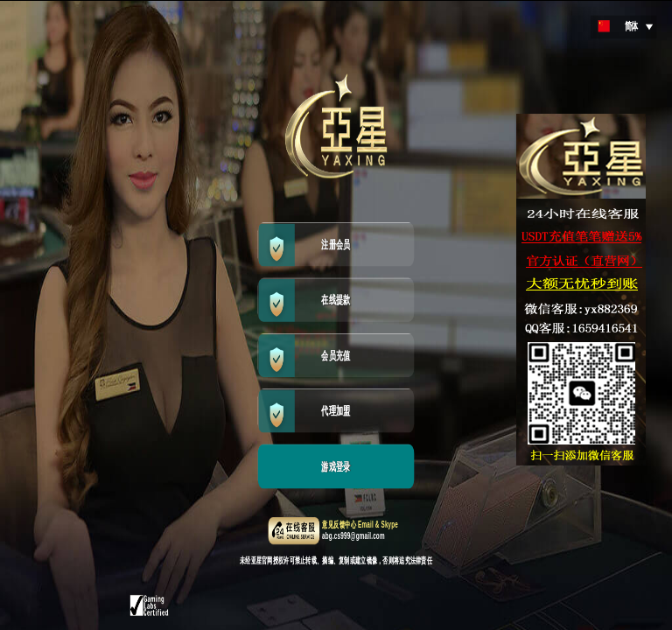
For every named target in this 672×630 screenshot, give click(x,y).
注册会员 (336, 245)
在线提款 (336, 300)
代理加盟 (336, 411)
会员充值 (336, 356)
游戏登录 (336, 467)
